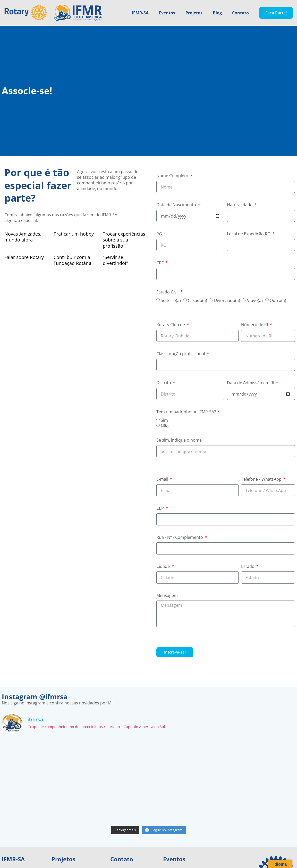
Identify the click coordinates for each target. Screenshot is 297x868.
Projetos (194, 13)
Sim (164, 420)
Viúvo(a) (255, 300)
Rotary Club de (171, 325)
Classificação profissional (181, 354)
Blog (217, 13)
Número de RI (255, 325)
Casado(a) (197, 300)
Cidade (164, 567)
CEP (161, 509)
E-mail (163, 480)
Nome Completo (173, 176)
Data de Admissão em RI (251, 383)
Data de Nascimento (177, 205)
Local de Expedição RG (249, 234)
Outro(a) (278, 300)
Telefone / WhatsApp (262, 480)
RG (160, 234)
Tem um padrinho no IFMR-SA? (187, 412)
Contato (240, 13)
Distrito (164, 383)
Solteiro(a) (171, 300)
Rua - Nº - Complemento (180, 538)
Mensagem (167, 596)
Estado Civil (168, 292)
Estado (248, 567)
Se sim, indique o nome (179, 440)
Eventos (167, 13)
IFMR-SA (140, 13)
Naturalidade (240, 205)
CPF (160, 263)
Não (165, 426)
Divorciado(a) (227, 300)
